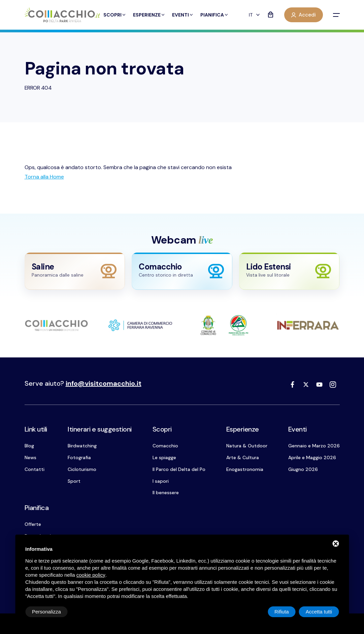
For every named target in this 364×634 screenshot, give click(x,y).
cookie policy (91, 575)
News (30, 457)
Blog (29, 446)
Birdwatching (82, 446)
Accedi (304, 15)
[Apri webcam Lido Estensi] (289, 271)
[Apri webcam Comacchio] (182, 271)
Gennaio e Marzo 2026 (314, 446)
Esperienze (149, 15)
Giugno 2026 (303, 469)
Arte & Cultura (243, 457)
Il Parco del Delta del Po (179, 469)
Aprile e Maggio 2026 (312, 457)
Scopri (115, 15)
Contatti (35, 469)
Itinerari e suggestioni (100, 429)
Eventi (183, 15)
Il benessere (166, 493)
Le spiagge (164, 457)
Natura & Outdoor (247, 446)
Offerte (33, 524)
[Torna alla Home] (44, 177)
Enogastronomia (245, 469)
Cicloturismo (82, 469)
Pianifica (214, 15)
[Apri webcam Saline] (75, 271)
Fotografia (79, 457)
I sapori (161, 481)
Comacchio (165, 446)
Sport (74, 481)
